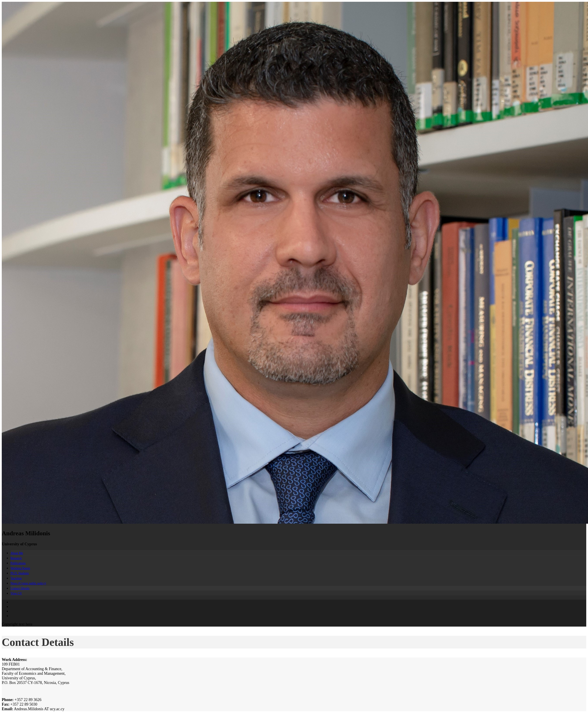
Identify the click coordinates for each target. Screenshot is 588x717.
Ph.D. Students (20, 573)
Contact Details (20, 588)
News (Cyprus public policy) (28, 583)
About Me (17, 553)
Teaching (16, 578)
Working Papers (20, 568)
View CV (16, 593)
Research (16, 558)
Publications (18, 563)
